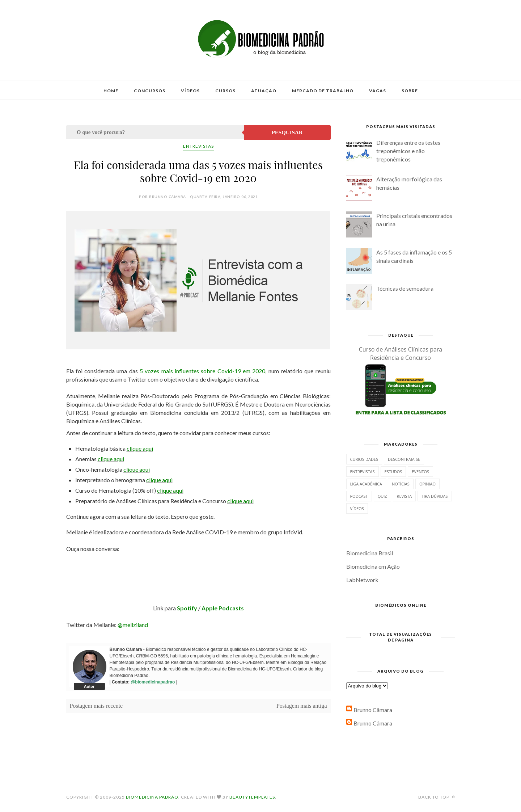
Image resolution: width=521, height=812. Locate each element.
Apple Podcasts (223, 608)
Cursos (225, 91)
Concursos (150, 91)
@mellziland (133, 625)
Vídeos (190, 91)
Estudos (393, 472)
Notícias (401, 484)
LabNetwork (362, 580)
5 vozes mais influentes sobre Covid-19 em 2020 (202, 371)
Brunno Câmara (373, 710)
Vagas (378, 91)
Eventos (420, 472)
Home (111, 91)
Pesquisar (287, 132)
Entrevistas (198, 146)
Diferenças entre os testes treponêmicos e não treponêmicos (408, 151)
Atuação (264, 91)
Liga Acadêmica (366, 484)
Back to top (437, 797)
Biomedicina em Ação (373, 566)
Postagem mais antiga (302, 706)
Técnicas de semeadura (405, 288)
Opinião (427, 484)
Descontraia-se (404, 459)
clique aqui (140, 448)
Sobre (410, 91)
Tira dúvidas (435, 496)
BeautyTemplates (252, 797)
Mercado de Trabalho (323, 91)
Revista (404, 496)
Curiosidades (364, 459)
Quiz (382, 496)
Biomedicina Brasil (370, 553)
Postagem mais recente (96, 706)
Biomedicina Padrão (152, 797)
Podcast (359, 496)
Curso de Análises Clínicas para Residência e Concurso (401, 354)
